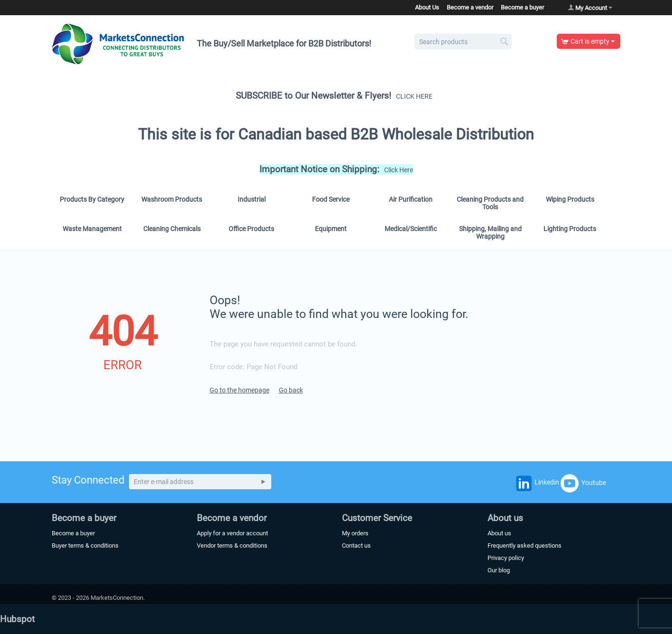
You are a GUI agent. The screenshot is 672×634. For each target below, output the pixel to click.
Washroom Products (172, 199)
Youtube (583, 483)
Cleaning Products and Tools (490, 203)
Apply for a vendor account (232, 533)
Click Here (399, 170)
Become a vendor (470, 7)
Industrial (252, 199)
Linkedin (536, 485)
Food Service (331, 199)
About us (499, 533)
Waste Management (92, 229)
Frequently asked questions (525, 545)
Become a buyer (522, 7)
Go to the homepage (239, 390)
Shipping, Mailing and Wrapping (490, 233)
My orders (355, 533)
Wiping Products (570, 199)
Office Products (251, 229)
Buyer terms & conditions (85, 545)
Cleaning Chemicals (172, 229)
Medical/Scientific (411, 229)
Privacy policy (506, 558)
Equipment (331, 229)
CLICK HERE (414, 96)
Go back (291, 390)
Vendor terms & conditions (232, 545)
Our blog (499, 570)
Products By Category (92, 199)
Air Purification (411, 199)
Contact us (356, 545)
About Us (427, 7)
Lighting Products (570, 229)
